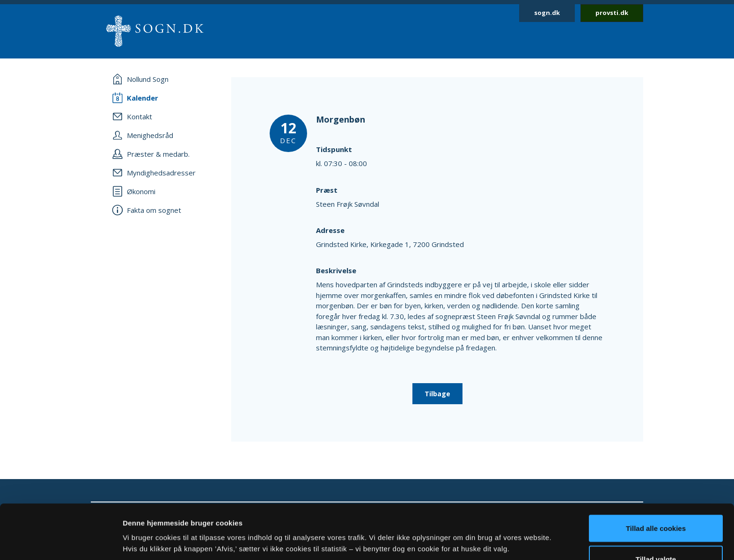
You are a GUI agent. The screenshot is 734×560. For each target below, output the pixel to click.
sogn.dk (547, 13)
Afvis (656, 535)
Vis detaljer (487, 525)
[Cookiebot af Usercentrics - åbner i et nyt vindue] (61, 542)
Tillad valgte (656, 505)
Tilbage (437, 394)
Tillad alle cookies (656, 474)
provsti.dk (612, 13)
